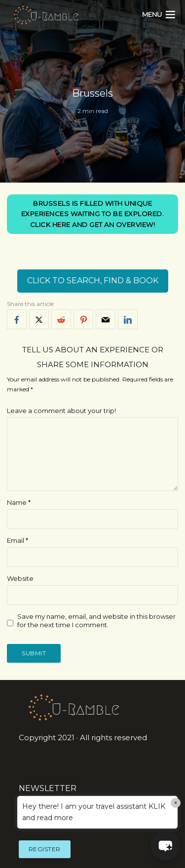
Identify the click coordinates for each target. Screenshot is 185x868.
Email (18, 540)
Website (20, 578)
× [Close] (176, 803)
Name (19, 502)
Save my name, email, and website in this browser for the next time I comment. (96, 621)
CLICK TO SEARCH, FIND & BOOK (93, 281)
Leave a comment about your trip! (61, 411)
